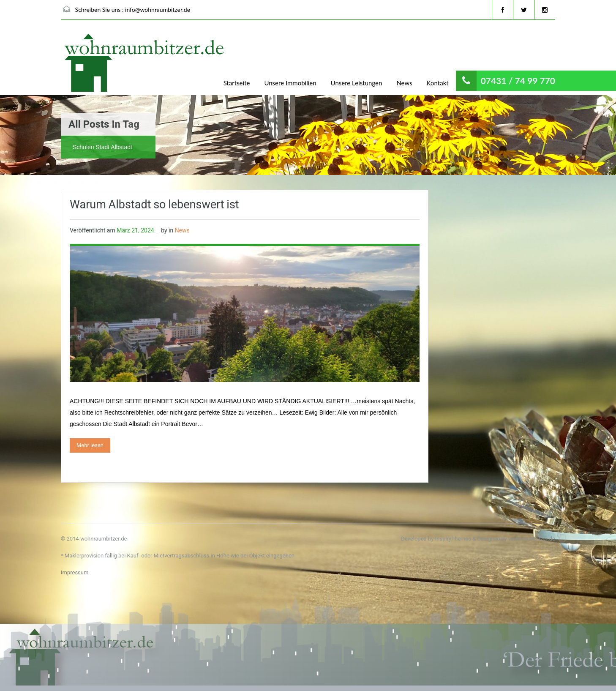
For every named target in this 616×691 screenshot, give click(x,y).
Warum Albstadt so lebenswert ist (154, 205)
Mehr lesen (90, 445)
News (404, 83)
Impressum (75, 572)
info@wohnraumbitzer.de (158, 10)
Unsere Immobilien (290, 83)
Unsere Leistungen (357, 83)
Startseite (237, 83)
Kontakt (438, 83)
